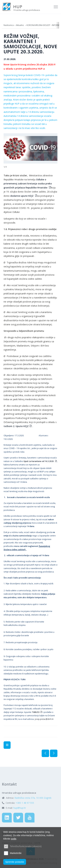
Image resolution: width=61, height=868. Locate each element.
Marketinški (16, 853)
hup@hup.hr (20, 816)
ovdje (14, 839)
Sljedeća (54, 753)
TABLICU (35, 712)
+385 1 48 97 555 (25, 811)
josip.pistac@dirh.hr (44, 719)
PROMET (7, 745)
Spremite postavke (15, 862)
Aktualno (20, 25)
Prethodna (45, 753)
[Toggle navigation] (56, 7)
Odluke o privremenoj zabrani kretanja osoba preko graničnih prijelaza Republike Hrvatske (28, 184)
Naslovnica (9, 25)
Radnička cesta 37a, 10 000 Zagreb (33, 806)
